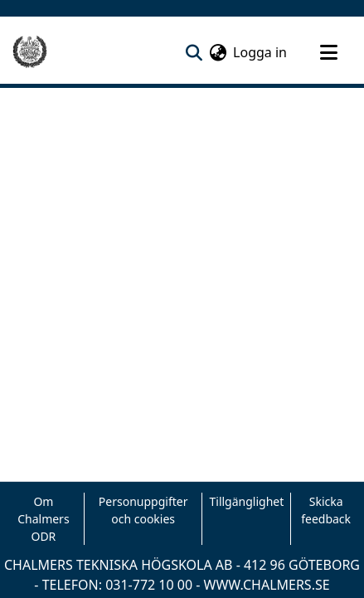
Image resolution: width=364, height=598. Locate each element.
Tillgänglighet (246, 501)
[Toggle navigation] (328, 52)
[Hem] (30, 52)
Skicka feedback (326, 510)
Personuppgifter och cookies (143, 510)
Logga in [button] (261, 52)
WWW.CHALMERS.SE (267, 585)
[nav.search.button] (194, 52)
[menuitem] (218, 52)
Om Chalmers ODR (43, 519)
